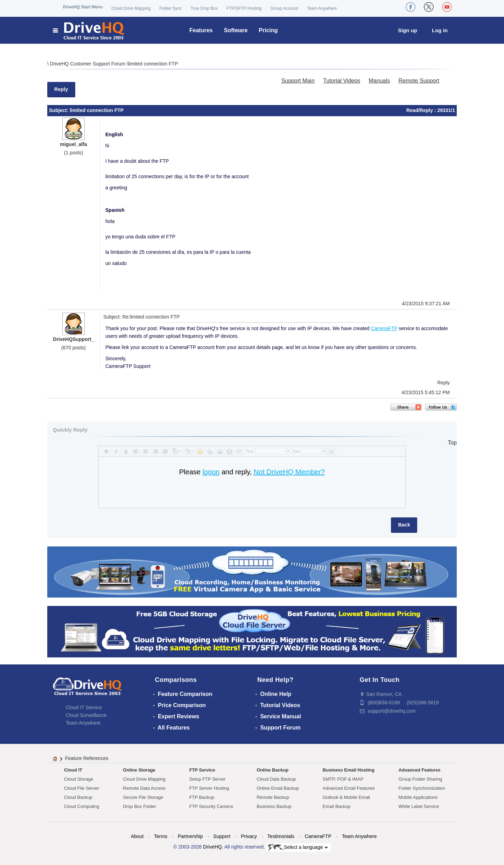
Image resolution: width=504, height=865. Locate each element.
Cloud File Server (82, 788)
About (137, 836)
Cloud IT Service (84, 707)
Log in (440, 30)
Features (201, 30)
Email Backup (337, 806)
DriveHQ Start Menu (83, 7)
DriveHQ (212, 847)
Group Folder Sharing (421, 779)
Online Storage (139, 770)
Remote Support (419, 81)
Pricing (268, 30)
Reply (61, 89)
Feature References (87, 758)
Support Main (298, 81)
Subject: (59, 110)
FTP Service (202, 770)
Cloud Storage (79, 779)
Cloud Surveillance (86, 715)
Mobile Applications (418, 797)
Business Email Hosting (349, 770)
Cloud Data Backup (276, 779)
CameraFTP (384, 328)
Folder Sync (170, 8)
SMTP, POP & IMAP (343, 779)
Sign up (408, 30)
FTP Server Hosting (209, 788)
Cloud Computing (82, 806)
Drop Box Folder (139, 806)
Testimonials (281, 836)
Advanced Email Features (349, 788)
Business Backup (274, 806)
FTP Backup (202, 797)
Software (236, 30)
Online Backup (272, 770)
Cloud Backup (78, 797)
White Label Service (419, 806)
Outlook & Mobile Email (346, 797)
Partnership (190, 836)
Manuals (379, 81)
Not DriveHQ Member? (289, 472)
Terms (161, 836)
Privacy (249, 836)
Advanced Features (420, 770)
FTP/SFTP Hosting (244, 8)
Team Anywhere (322, 8)
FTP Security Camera (211, 806)
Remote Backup (273, 797)
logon (211, 472)
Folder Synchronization (422, 788)
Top (452, 443)
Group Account (284, 8)
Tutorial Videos (342, 81)
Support (222, 836)
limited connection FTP (153, 64)
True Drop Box (204, 8)
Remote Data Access (144, 788)
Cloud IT (73, 770)
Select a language (298, 847)
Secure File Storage (143, 797)
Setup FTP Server (208, 779)
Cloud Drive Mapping (131, 8)
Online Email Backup (278, 788)
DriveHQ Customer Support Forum (88, 64)
